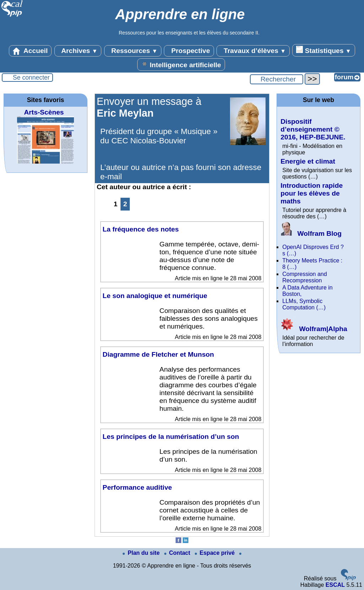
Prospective (189, 51)
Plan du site (142, 553)
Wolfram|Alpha (314, 329)
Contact (178, 553)
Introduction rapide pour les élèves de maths (312, 193)
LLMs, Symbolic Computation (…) (304, 304)
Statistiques (323, 50)
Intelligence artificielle (181, 64)
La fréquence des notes (141, 229)
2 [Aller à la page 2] (125, 204)
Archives (78, 51)
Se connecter (31, 78)
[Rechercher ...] (277, 79)
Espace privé (216, 553)
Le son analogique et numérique (155, 296)
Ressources (133, 51)
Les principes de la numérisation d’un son (171, 437)
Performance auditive (137, 487)
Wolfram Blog (311, 233)
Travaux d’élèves (253, 51)
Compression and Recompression (304, 277)
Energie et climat (308, 161)
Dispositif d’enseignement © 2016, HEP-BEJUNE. (313, 129)
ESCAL (335, 585)
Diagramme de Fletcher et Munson (158, 354)
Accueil (30, 51)
